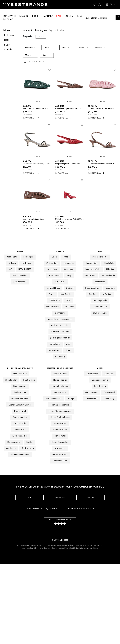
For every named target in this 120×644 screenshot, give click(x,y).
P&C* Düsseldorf (20, 276)
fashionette (12, 257)
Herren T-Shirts (60, 374)
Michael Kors (52, 263)
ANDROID (60, 498)
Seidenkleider (20, 392)
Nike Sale (110, 269)
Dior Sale (93, 294)
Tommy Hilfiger (53, 288)
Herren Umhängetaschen (60, 411)
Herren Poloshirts (60, 455)
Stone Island (52, 269)
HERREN (36, 16)
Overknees (11, 448)
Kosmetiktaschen (20, 436)
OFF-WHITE (55, 300)
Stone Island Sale (100, 257)
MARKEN (48, 16)
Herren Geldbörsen (60, 386)
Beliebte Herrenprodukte (60, 368)
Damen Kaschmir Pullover (20, 405)
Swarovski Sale (108, 276)
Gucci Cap (109, 374)
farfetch (12, 263)
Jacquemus (69, 263)
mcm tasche (60, 313)
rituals (69, 350)
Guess (52, 294)
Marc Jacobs (66, 294)
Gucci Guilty (109, 399)
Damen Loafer (20, 430)
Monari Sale (90, 276)
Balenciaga (69, 269)
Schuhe (34, 30)
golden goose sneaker (60, 338)
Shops (20, 251)
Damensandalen (20, 417)
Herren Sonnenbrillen (60, 405)
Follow (41, 37)
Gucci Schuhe (92, 399)
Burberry (70, 288)
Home (26, 30)
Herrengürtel (60, 436)
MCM (68, 300)
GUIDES (69, 16)
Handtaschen (29, 380)
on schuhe (70, 307)
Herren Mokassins (53, 399)
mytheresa (27, 263)
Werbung (54, 509)
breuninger (28, 257)
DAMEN (24, 16)
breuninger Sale (100, 300)
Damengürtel (20, 411)
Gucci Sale (110, 288)
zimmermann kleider (60, 332)
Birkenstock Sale (93, 269)
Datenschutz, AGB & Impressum (82, 509)
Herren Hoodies (60, 430)
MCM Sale (107, 294)
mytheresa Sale (100, 313)
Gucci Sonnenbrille (100, 380)
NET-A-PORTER (25, 269)
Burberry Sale (92, 263)
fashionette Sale (100, 307)
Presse (63, 509)
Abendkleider (11, 380)
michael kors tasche (60, 325)
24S (11, 269)
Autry (69, 276)
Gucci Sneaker (92, 392)
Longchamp (55, 344)
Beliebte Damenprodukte (20, 368)
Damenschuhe (14, 442)
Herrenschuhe (60, 392)
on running (60, 357)
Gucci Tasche (93, 374)
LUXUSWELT (10, 16)
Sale (100, 251)
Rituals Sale (109, 263)
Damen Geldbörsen (20, 399)
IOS (29, 498)
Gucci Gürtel (109, 392)
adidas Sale (100, 282)
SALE (59, 16)
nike (68, 344)
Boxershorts (60, 448)
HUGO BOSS (60, 282)
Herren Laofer (60, 423)
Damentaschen (20, 374)
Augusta (43, 30)
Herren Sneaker (60, 380)
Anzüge (71, 399)
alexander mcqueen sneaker (60, 319)
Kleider (30, 442)
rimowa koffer (52, 307)
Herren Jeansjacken (60, 442)
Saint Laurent (55, 276)
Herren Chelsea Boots (60, 417)
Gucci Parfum (100, 386)
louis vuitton (54, 350)
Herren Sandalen (60, 461)
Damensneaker (20, 386)
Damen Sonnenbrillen (20, 455)
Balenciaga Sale (92, 288)
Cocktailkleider (20, 423)
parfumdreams (20, 282)
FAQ (46, 509)
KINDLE (91, 498)
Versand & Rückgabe (34, 509)
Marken (60, 251)
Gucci (54, 257)
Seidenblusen (28, 448)
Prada (66, 257)
